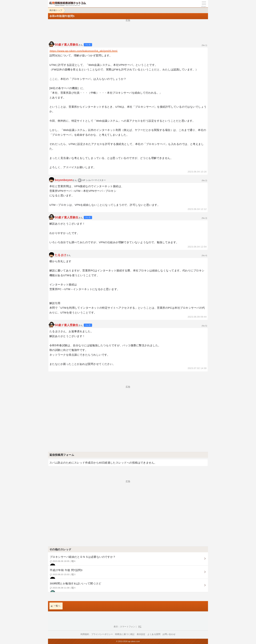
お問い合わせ (169, 634)
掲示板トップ (56, 10)
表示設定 (141, 634)
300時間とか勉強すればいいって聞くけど (128, 587)
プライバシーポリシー (102, 634)
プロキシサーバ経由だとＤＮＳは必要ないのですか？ (128, 560)
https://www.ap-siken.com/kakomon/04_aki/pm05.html (84, 51)
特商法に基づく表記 (125, 634)
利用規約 (85, 634)
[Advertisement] (128, 29)
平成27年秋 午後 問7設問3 (128, 574)
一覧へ (57, 606)
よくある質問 (154, 634)
